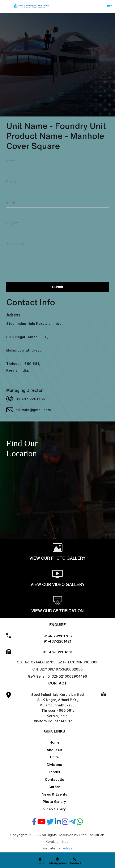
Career (54, 787)
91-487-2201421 (57, 641)
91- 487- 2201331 (58, 652)
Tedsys (67, 848)
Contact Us (54, 779)
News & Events (54, 794)
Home (54, 742)
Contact (75, 863)
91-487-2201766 (31, 399)
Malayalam (58, 863)
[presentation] (38, 267)
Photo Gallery (54, 802)
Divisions (54, 765)
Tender (54, 772)
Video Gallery (54, 809)
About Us (54, 750)
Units (54, 757)
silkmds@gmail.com (33, 410)
